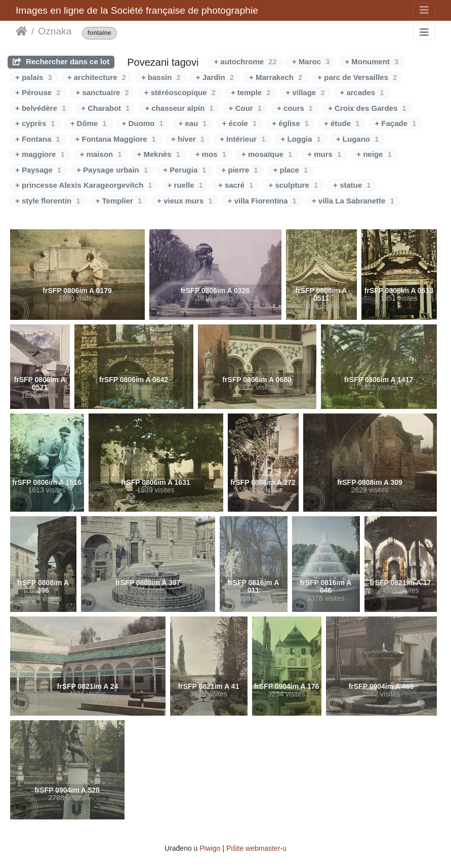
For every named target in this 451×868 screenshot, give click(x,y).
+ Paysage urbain (112, 170)
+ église (290, 123)
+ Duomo (143, 123)
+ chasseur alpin (179, 108)
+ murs (324, 154)
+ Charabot (105, 108)
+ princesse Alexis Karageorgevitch (84, 185)
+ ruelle (185, 185)
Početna (22, 31)
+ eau (193, 123)
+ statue (352, 185)
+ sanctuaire (102, 92)
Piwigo (210, 848)
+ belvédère (40, 108)
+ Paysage (38, 170)
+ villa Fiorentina (262, 201)
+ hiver (188, 139)
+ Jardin (215, 77)
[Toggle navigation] (424, 10)
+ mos (211, 154)
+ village (305, 92)
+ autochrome (245, 61)
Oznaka (55, 31)
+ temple (251, 92)
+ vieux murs (184, 201)
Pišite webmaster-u (256, 848)
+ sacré (236, 185)
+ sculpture (293, 185)
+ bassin (161, 77)
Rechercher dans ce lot (61, 61)
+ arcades (362, 92)
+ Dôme (89, 123)
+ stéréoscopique (180, 92)
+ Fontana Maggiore (116, 139)
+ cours (295, 108)
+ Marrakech (276, 77)
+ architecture (97, 77)
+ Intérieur (242, 139)
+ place (291, 170)
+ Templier (119, 201)
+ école (240, 123)
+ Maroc (311, 61)
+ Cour (245, 108)
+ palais (34, 77)
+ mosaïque (267, 154)
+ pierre (240, 170)
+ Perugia (184, 170)
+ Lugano (357, 139)
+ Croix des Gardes (367, 108)
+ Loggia (300, 139)
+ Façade (395, 123)
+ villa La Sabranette (353, 201)
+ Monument (372, 61)
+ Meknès (159, 154)
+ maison (101, 154)
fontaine (99, 33)
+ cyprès (35, 123)
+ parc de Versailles (357, 77)
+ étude (342, 123)
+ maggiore (40, 154)
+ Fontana (38, 139)
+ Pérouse (38, 92)
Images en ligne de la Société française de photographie (137, 10)
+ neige (374, 154)
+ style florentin (48, 201)
